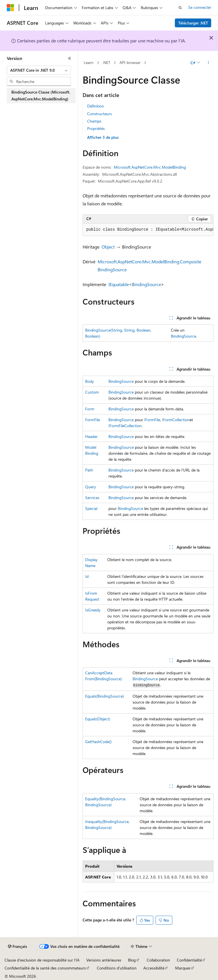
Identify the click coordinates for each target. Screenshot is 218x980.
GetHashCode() (98, 742)
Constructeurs (99, 114)
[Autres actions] (208, 63)
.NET (106, 62)
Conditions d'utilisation (117, 968)
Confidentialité (189, 960)
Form (90, 409)
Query (91, 487)
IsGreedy (93, 610)
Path (89, 470)
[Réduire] (70, 58)
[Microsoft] (11, 8)
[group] (148, 230)
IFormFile (152, 420)
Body (90, 381)
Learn (89, 62)
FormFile (93, 420)
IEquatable (119, 284)
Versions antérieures (104, 960)
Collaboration (158, 960)
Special (91, 508)
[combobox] (39, 70)
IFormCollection (176, 420)
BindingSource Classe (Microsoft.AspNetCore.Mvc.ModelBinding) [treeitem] (41, 96)
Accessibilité (154, 968)
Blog (132, 960)
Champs (94, 121)
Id (87, 576)
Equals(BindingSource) (104, 696)
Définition (96, 106)
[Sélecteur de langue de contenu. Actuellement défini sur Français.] (17, 946)
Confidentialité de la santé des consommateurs (45, 968)
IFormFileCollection (125, 426)
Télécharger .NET (193, 23)
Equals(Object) (98, 719)
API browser (130, 62)
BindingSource (146, 284)
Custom (92, 392)
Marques (183, 968)
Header (91, 436)
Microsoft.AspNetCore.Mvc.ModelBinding (150, 167)
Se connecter (200, 7)
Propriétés (96, 128)
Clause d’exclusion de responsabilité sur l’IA (42, 960)
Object (108, 247)
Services (92, 498)
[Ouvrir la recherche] (180, 8)
